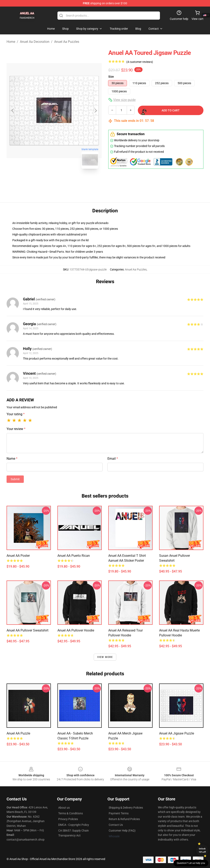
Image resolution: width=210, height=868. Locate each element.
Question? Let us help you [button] (191, 863)
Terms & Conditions (71, 813)
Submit (15, 479)
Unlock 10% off (202, 850)
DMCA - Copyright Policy (74, 825)
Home (11, 42)
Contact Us (116, 825)
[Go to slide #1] (43, 181)
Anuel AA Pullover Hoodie (76, 630)
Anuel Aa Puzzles (67, 42)
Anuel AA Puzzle (18, 733)
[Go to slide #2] (65, 181)
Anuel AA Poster (18, 556)
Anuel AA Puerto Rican (74, 556)
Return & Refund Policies (124, 819)
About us (64, 808)
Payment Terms (119, 813)
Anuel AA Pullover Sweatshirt (27, 630)
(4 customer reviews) (140, 62)
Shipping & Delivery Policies (126, 808)
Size (111, 77)
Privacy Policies (68, 819)
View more (105, 657)
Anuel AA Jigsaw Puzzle (177, 733)
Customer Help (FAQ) (122, 831)
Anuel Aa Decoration (35, 42)
